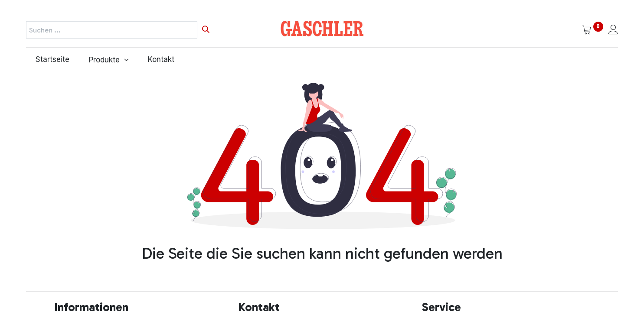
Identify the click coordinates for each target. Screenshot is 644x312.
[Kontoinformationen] (613, 30)
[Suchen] (206, 30)
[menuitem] (53, 60)
